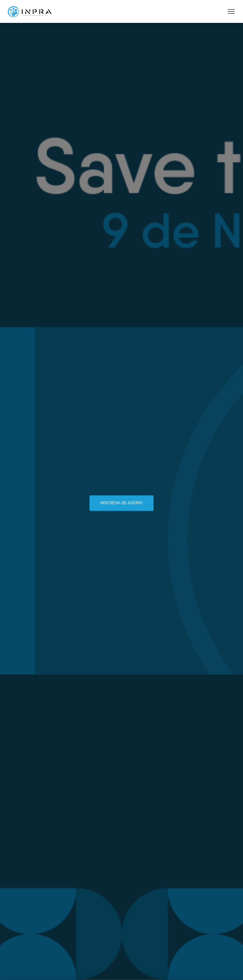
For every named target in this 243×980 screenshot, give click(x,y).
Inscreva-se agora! (121, 503)
